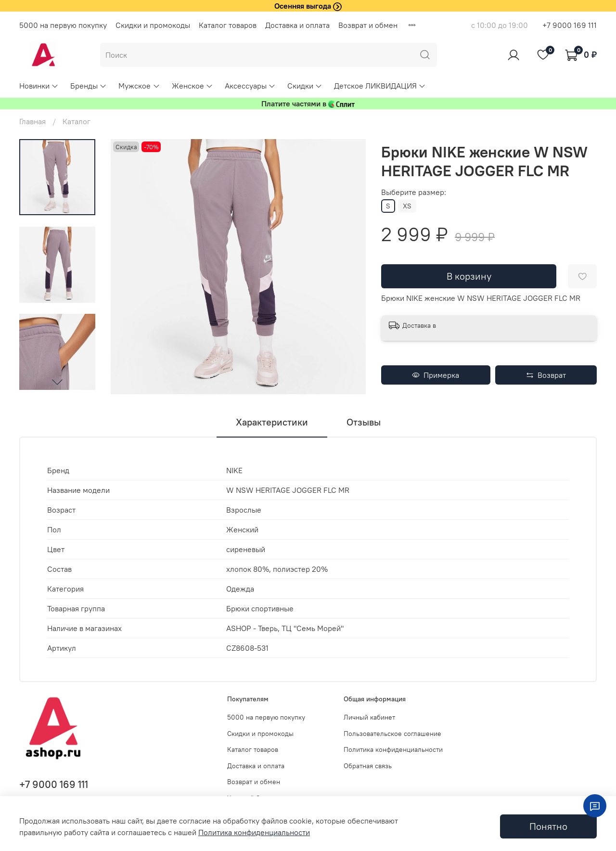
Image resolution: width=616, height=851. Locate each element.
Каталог (77, 121)
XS (407, 206)
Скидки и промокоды (153, 25)
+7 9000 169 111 (570, 25)
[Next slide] (57, 382)
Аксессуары (250, 86)
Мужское (139, 86)
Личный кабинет (369, 717)
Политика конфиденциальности (393, 749)
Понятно (548, 826)
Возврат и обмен (368, 25)
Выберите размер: (414, 192)
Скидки (305, 86)
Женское (192, 86)
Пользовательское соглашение (392, 734)
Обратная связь (368, 766)
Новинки (39, 86)
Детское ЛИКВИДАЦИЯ (380, 86)
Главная (32, 121)
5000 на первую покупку (63, 25)
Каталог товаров (228, 25)
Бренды (89, 86)
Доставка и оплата (297, 25)
